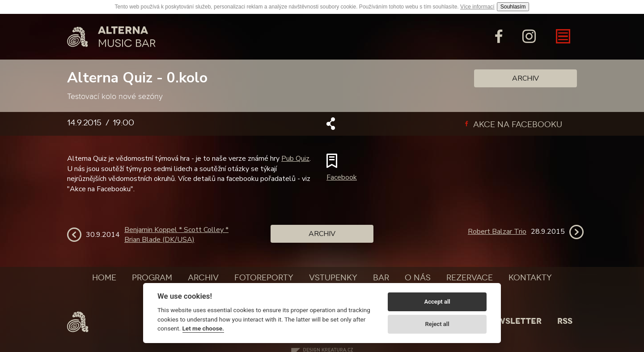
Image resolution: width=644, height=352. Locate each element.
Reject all (437, 324)
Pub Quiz (295, 159)
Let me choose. (203, 328)
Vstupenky (333, 278)
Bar (381, 278)
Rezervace (470, 278)
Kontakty (530, 278)
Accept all (437, 302)
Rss (565, 321)
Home (104, 278)
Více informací (477, 7)
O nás (418, 278)
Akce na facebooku (514, 124)
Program (152, 278)
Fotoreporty (264, 278)
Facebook (342, 177)
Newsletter (513, 321)
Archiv (525, 78)
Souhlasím (513, 7)
